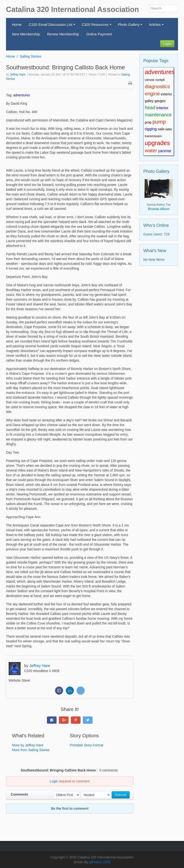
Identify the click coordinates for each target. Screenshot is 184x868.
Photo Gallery (131, 26)
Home (17, 24)
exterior (166, 94)
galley (149, 101)
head (150, 108)
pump (159, 122)
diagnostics (157, 86)
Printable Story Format (86, 745)
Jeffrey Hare (18, 75)
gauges (160, 101)
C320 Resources (97, 26)
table (169, 129)
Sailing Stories (30, 56)
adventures (21, 95)
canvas (149, 80)
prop (148, 122)
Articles (157, 26)
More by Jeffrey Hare (28, 745)
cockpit (160, 80)
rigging (151, 129)
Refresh (121, 795)
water (151, 150)
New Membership (26, 34)
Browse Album (159, 209)
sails (161, 129)
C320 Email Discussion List (53, 26)
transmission (153, 136)
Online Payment (99, 34)
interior (162, 108)
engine (152, 94)
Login (167, 44)
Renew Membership (63, 34)
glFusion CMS (100, 862)
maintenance (158, 115)
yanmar (165, 151)
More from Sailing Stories (31, 750)
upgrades (157, 143)
